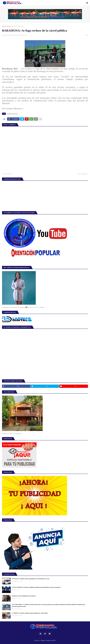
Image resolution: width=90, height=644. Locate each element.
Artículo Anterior (8, 174)
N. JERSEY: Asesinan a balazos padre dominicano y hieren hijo (30, 613)
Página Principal (6, 26)
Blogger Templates (46, 640)
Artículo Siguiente (82, 174)
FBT (55, 640)
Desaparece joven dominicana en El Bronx (24, 596)
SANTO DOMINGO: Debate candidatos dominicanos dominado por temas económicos (36, 587)
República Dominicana (18, 26)
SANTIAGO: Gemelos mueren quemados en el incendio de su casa (31, 579)
